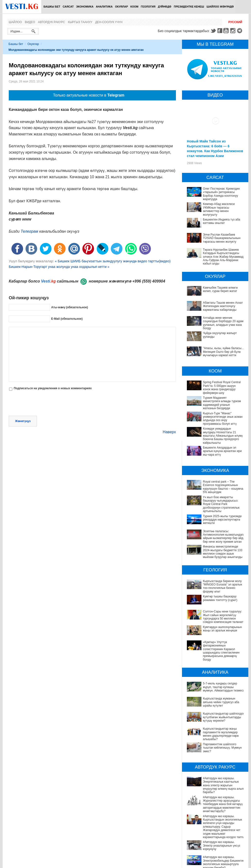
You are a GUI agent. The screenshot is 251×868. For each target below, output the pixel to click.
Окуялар (121, 7)
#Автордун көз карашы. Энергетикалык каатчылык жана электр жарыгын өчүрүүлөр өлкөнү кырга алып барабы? (215, 772)
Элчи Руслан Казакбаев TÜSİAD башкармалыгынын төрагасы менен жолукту (222, 238)
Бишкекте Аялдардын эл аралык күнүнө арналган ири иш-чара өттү (222, 451)
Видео (30, 22)
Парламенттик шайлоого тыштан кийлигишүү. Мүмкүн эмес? (211, 742)
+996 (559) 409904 (149, 281)
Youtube (227, 31)
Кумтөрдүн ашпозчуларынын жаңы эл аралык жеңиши (222, 629)
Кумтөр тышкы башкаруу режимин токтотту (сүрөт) (220, 598)
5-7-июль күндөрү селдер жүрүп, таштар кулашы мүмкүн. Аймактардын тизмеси (224, 687)
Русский (235, 22)
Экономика (85, 7)
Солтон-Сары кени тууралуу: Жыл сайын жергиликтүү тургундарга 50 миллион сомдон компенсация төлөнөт (223, 617)
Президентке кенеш (189, 7)
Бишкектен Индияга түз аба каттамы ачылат (222, 221)
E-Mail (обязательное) (67, 319)
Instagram (234, 31)
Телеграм (29, 231)
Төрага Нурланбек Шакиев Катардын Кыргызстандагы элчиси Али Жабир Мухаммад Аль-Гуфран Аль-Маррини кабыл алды (223, 257)
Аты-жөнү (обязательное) (69, 307)
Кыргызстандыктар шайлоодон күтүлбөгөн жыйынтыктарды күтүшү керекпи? (224, 717)
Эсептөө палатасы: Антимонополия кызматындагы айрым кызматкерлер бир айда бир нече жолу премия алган (224, 536)
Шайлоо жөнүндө (220, 7)
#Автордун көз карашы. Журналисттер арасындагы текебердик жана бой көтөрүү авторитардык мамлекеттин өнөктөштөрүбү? (215, 785)
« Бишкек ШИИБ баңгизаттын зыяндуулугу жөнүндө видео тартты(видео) (113, 261)
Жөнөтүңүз (23, 421)
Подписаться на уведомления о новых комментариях (53, 388)
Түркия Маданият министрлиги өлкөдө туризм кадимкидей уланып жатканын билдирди (222, 403)
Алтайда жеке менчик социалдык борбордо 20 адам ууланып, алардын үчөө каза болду (223, 323)
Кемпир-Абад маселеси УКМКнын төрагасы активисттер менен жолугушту (219, 209)
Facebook (220, 31)
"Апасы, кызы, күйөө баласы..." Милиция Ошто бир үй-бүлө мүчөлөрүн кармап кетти (224, 352)
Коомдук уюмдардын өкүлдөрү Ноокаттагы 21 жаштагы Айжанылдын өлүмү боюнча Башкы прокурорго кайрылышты (223, 436)
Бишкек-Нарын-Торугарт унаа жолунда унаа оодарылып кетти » (59, 267)
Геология (148, 7)
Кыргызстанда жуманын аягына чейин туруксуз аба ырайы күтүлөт (221, 702)
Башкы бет (52, 7)
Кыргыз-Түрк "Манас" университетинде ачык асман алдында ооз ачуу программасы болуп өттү (223, 419)
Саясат (68, 7)
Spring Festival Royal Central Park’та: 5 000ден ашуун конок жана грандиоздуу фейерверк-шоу (222, 387)
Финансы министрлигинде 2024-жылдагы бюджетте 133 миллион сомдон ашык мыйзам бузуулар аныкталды (223, 552)
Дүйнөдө (165, 7)
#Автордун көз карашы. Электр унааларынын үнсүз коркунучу (210, 816)
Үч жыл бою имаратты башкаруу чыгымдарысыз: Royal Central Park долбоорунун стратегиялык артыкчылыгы (221, 504)
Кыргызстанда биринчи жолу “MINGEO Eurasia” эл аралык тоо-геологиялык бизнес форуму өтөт (222, 586)
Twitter (213, 31)
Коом (134, 7)
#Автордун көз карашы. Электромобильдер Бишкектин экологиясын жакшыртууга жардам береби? (212, 828)
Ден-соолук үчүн (109, 22)
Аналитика (104, 7)
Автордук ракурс (51, 22)
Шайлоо (15, 22)
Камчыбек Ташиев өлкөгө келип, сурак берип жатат (220, 289)
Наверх (169, 432)
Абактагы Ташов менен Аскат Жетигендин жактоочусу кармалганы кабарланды (223, 306)
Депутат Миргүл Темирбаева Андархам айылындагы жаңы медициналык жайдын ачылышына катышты (215, 861)
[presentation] (46, 404)
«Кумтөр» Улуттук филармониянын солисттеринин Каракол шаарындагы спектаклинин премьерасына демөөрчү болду (221, 651)
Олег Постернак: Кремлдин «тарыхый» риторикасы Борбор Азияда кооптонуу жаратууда (221, 194)
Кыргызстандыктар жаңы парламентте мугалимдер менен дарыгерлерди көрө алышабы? (215, 732)
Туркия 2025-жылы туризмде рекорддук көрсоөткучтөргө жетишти (222, 520)
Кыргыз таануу (80, 22)
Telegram (240, 31)
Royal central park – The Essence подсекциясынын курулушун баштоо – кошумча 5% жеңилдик (223, 487)
